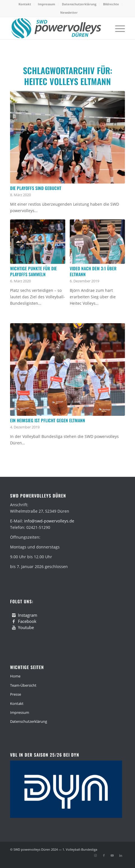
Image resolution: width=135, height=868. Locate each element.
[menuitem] (25, 4)
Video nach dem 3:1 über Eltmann (93, 271)
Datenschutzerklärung (79, 4)
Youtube (26, 627)
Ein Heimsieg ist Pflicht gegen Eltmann (48, 420)
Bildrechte (111, 4)
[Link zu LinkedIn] (121, 855)
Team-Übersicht (23, 685)
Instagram (28, 615)
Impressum (46, 4)
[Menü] (117, 28)
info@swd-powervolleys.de (49, 521)
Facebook (27, 621)
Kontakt (25, 4)
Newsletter (69, 12)
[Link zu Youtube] (112, 855)
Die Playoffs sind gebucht (36, 188)
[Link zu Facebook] (104, 855)
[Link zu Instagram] (96, 855)
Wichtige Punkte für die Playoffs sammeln (33, 271)
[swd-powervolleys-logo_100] (56, 28)
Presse (16, 694)
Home (15, 676)
